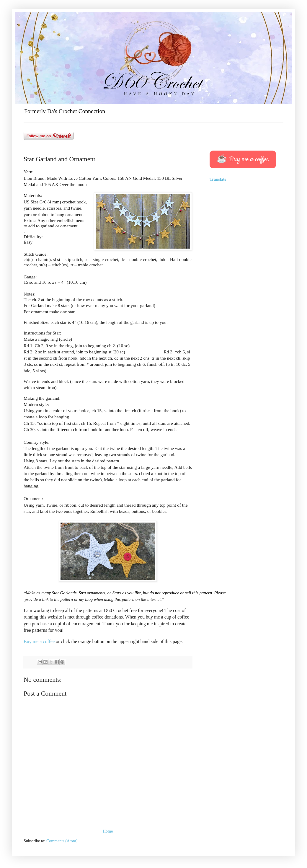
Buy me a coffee (40, 641)
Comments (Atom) (62, 841)
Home (108, 831)
